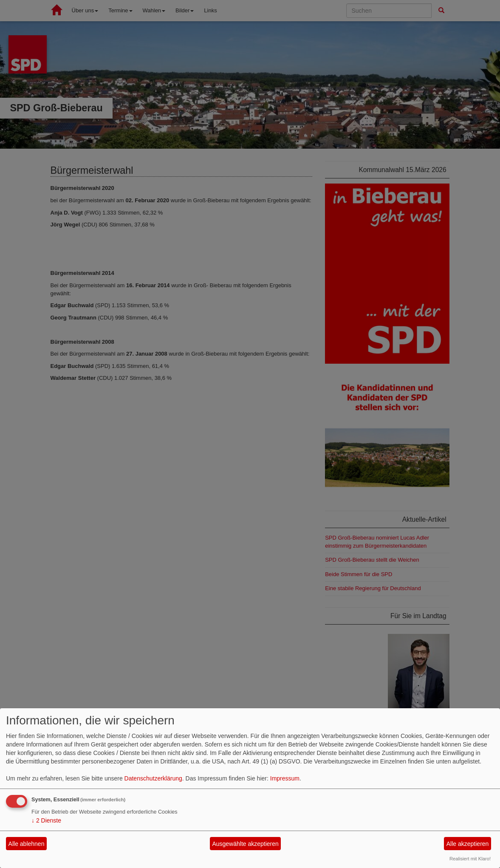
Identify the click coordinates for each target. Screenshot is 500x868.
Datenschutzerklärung (153, 778)
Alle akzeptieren (468, 844)
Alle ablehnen (27, 844)
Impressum (285, 778)
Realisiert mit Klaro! (470, 859)
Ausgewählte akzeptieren (245, 844)
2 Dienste (46, 820)
